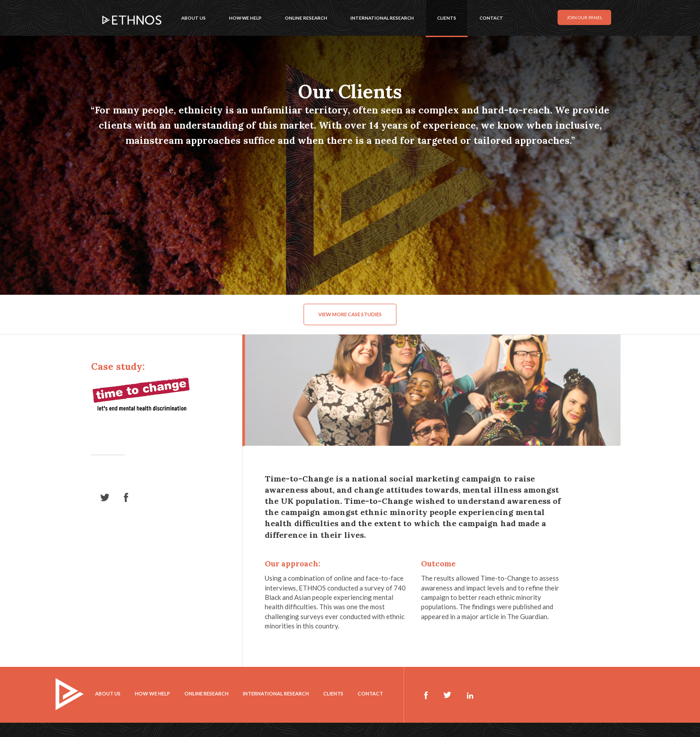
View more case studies (350, 314)
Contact (491, 18)
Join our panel (584, 17)
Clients (447, 18)
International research (382, 18)
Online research (306, 18)
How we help (245, 18)
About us (194, 18)
